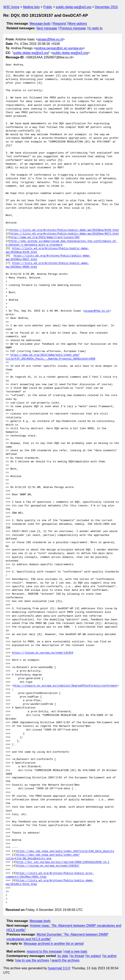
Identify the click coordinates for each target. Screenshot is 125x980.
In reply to (95, 28)
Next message (47, 28)
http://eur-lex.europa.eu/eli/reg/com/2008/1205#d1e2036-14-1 (63, 862)
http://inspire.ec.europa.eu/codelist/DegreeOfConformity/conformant (65, 686)
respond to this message (44, 951)
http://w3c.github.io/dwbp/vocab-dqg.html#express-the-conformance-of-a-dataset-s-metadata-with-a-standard (61, 243)
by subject (94, 956)
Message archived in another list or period (54, 944)
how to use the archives (32, 960)
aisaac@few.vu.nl (50, 39)
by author (110, 956)
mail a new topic (76, 951)
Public (48, 7)
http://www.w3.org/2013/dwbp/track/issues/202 (45, 237)
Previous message (73, 28)
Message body (40, 24)
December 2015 (106, 7)
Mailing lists (31, 7)
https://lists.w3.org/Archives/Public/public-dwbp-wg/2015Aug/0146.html (65, 230)
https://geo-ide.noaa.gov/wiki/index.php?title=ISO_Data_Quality (66, 851)
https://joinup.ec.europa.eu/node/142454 (43, 653)
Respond (59, 24)
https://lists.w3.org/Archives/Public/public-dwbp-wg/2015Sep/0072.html (65, 234)
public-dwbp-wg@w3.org (73, 7)
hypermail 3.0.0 (59, 968)
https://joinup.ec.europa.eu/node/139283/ (48, 866)
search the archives (66, 960)
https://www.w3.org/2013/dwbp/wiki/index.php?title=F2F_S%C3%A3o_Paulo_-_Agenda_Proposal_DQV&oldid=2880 (51, 357)
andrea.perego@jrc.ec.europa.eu (59, 48)
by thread (77, 956)
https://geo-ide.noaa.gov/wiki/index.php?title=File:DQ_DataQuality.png (43, 857)
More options (78, 24)
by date (63, 956)
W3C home (11, 7)
